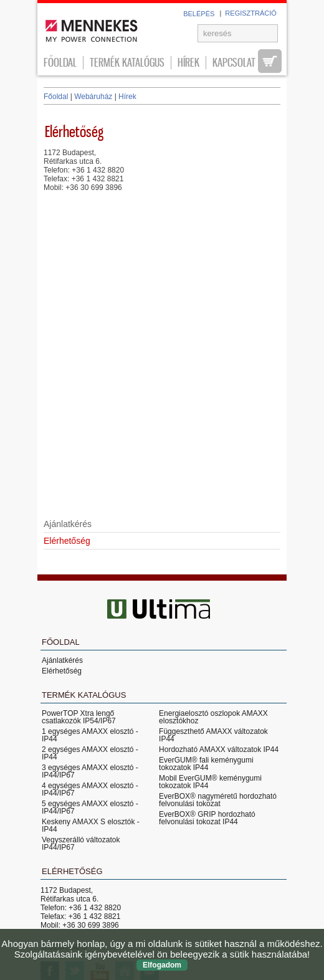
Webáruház (93, 97)
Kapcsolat (234, 63)
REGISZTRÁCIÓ (251, 13)
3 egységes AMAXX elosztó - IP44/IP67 (90, 771)
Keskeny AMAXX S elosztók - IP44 (91, 825)
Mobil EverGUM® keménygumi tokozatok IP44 (210, 782)
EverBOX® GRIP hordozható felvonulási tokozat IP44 (207, 818)
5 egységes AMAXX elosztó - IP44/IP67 (90, 807)
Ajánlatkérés (68, 524)
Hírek (188, 63)
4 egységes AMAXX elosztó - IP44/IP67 (90, 789)
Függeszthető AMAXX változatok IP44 (213, 735)
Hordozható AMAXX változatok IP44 (219, 749)
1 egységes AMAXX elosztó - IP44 (90, 735)
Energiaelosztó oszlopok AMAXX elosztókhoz (213, 717)
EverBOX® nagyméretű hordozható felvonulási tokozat (218, 800)
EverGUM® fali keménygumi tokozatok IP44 (206, 764)
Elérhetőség (62, 671)
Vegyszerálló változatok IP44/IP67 (81, 844)
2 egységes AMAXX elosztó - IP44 (90, 753)
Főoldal (60, 63)
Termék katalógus (127, 63)
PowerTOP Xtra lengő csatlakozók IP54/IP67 (79, 717)
